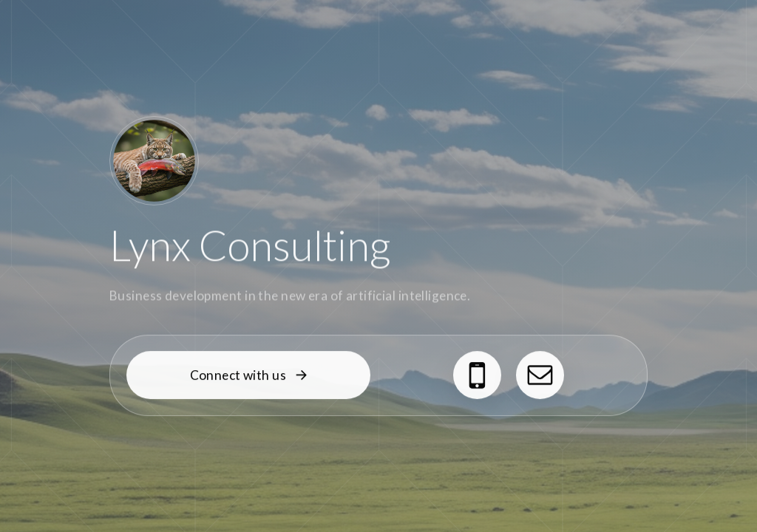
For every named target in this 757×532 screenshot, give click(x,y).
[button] (249, 376)
